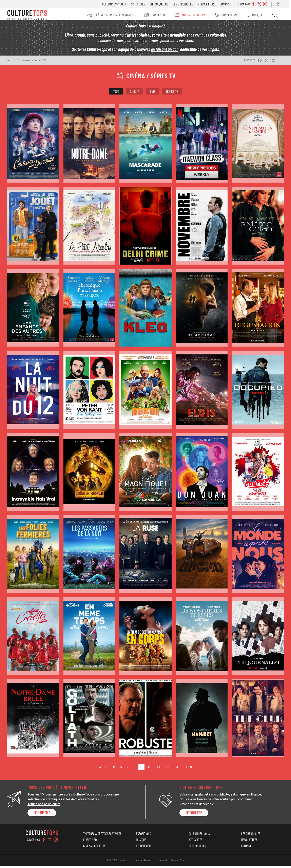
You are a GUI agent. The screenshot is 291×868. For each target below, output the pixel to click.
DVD (152, 94)
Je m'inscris (42, 815)
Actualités (141, 4)
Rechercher (277, 15)
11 (159, 769)
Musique (260, 15)
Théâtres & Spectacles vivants (115, 15)
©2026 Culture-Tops (118, 862)
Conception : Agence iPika (171, 862)
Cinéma (134, 94)
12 (168, 769)
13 (177, 769)
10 (150, 769)
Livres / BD (159, 15)
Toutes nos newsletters (44, 806)
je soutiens (194, 815)
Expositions (231, 15)
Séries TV (172, 94)
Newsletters (209, 4)
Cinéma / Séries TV (195, 15)
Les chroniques (186, 4)
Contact (228, 4)
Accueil (12, 62)
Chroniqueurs (162, 4)
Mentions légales (143, 862)
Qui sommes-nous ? (117, 4)
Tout (116, 94)
